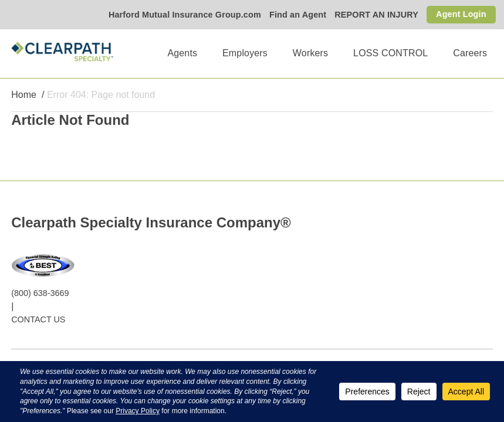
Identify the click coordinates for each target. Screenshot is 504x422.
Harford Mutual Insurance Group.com (185, 15)
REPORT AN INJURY (376, 15)
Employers (245, 53)
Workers (310, 53)
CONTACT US (38, 319)
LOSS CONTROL (390, 53)
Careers (470, 53)
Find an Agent (298, 15)
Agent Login (461, 14)
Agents (182, 53)
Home (24, 95)
